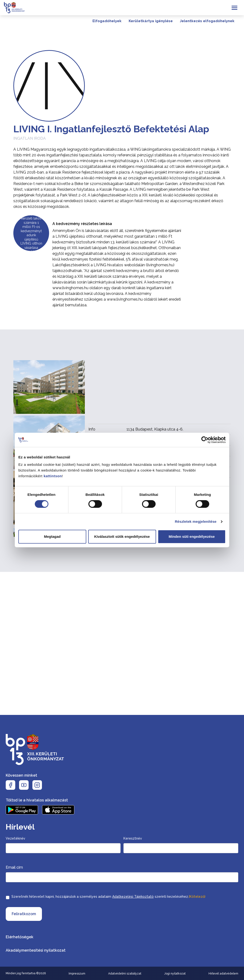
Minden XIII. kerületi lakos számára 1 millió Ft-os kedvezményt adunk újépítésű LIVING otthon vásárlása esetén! (31, 233)
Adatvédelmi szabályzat (125, 974)
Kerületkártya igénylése (151, 21)
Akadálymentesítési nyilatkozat (36, 950)
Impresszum (77, 974)
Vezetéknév (15, 838)
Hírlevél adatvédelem (223, 974)
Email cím (14, 867)
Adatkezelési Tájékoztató (133, 897)
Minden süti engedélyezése (192, 536)
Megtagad (52, 536)
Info (92, 429)
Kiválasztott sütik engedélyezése (122, 536)
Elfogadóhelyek (107, 21)
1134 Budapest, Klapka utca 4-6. (155, 429)
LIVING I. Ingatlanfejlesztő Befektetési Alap (111, 129)
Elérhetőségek (20, 937)
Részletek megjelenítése (196, 521)
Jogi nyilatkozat (175, 974)
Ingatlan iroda (30, 138)
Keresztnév (133, 838)
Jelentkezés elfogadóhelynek (207, 21)
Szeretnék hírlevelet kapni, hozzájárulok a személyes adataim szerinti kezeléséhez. (108, 897)
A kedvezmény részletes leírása (82, 224)
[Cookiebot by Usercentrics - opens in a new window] (205, 440)
